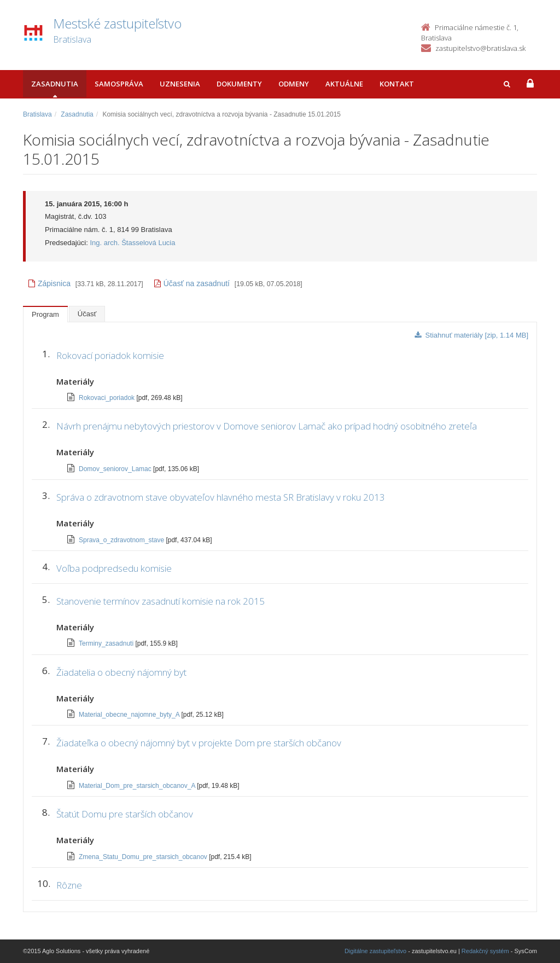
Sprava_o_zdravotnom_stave (122, 540)
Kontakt (397, 84)
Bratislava (37, 114)
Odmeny (294, 84)
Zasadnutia (55, 84)
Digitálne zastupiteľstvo (375, 951)
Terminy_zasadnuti (107, 643)
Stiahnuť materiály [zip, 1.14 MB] (471, 335)
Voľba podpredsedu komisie (114, 568)
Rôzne (69, 885)
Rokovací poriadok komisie (110, 355)
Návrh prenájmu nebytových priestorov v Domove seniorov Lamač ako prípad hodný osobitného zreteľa (267, 426)
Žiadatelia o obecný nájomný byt (121, 672)
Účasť (87, 314)
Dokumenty (239, 84)
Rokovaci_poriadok (107, 398)
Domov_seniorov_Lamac (116, 469)
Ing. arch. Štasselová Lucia (132, 243)
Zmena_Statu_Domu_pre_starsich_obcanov (144, 857)
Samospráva (119, 84)
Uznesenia (180, 84)
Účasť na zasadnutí (192, 283)
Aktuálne (344, 84)
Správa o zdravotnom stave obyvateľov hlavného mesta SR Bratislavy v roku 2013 (221, 497)
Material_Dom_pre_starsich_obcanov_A (138, 786)
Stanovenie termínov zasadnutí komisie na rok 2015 (161, 601)
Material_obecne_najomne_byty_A (130, 715)
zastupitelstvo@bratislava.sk (480, 48)
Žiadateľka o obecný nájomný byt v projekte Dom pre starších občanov (199, 743)
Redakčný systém (485, 951)
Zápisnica (49, 283)
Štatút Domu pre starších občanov (125, 814)
